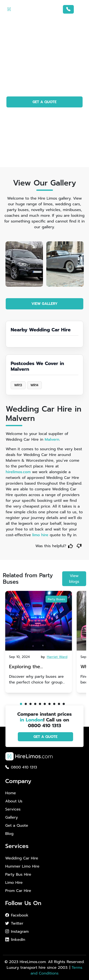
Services (13, 809)
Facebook (17, 915)
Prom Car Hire (18, 891)
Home (11, 793)
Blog (9, 834)
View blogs (74, 579)
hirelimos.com (18, 472)
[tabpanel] (39, 642)
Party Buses (56, 599)
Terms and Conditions (56, 970)
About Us (14, 801)
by (54, 657)
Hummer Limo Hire (22, 866)
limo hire (40, 535)
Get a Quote (17, 826)
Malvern (52, 440)
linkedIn (15, 940)
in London (32, 720)
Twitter (14, 923)
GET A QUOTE (44, 102)
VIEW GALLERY (45, 304)
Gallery (12, 817)
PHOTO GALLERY (44, 116)
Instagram (17, 932)
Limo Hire (14, 883)
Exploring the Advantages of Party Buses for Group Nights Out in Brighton (36, 667)
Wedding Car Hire (22, 858)
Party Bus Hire (18, 874)
